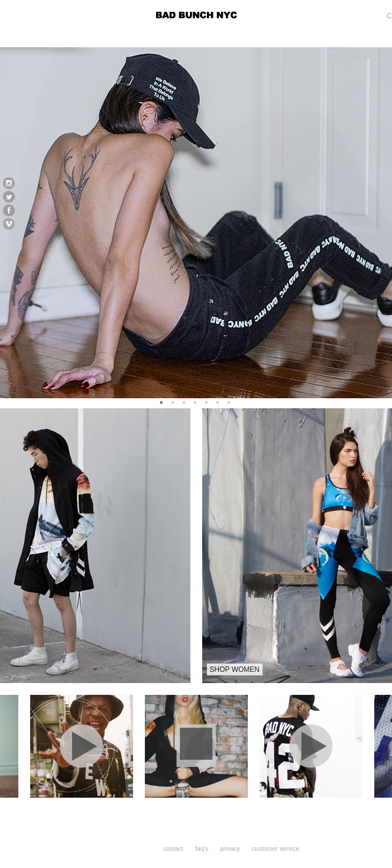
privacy (230, 849)
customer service (276, 849)
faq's (202, 849)
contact (173, 849)
